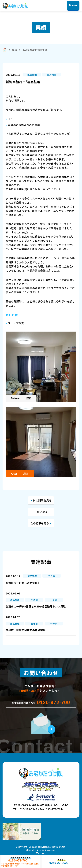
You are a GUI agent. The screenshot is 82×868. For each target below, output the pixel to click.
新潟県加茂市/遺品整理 (35, 50)
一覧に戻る (41, 512)
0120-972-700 (54, 702)
